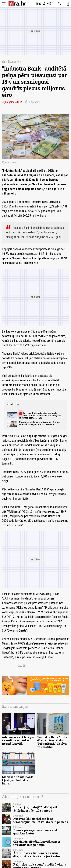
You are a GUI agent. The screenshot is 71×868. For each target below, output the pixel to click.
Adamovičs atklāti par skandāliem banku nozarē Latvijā (18, 740)
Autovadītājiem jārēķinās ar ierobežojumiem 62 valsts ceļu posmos (41, 820)
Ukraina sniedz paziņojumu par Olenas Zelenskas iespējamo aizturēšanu (40, 423)
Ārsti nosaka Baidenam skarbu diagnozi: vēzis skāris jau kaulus (37, 855)
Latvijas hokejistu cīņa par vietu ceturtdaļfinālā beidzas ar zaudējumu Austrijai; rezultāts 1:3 (40, 415)
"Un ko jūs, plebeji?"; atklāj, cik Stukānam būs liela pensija (36, 809)
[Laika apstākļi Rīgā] (44, 4)
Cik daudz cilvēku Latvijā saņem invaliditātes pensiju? (37, 843)
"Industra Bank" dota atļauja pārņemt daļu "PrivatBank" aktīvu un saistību (52, 742)
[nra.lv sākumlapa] (17, 4)
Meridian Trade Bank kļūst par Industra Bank (17, 780)
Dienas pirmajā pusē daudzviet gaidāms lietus (35, 832)
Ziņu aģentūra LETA (12, 102)
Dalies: (22, 666)
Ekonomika (14, 61)
